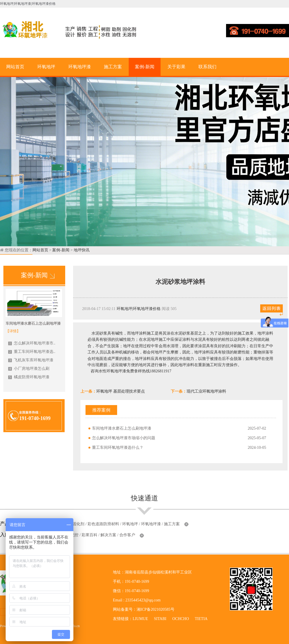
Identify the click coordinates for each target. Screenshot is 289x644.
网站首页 (15, 67)
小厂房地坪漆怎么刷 (29, 369)
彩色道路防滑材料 (103, 524)
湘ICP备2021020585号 (156, 609)
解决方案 (108, 535)
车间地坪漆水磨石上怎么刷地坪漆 (122, 428)
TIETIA (201, 619)
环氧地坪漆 (80, 67)
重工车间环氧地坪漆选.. (32, 352)
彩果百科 (89, 535)
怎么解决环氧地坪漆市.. (32, 343)
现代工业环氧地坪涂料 (206, 391)
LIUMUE (140, 619)
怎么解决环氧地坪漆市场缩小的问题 (124, 438)
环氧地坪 (46, 67)
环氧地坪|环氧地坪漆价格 (139, 309)
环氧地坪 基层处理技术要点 (121, 391)
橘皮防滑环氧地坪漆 (29, 377)
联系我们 (207, 67)
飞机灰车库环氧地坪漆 (31, 360)
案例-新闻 (145, 67)
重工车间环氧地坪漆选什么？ (118, 448)
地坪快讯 (82, 250)
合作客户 (127, 535)
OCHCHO (180, 619)
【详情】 (13, 331)
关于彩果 (176, 67)
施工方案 (113, 67)
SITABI (160, 619)
